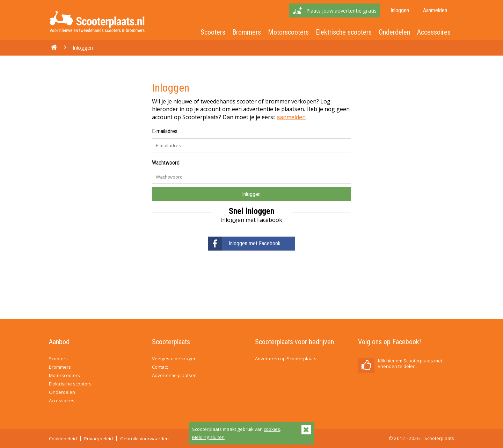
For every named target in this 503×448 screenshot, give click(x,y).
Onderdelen (394, 32)
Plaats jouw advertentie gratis (341, 10)
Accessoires (434, 32)
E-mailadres (165, 131)
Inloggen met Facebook (244, 244)
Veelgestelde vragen (174, 359)
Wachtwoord (166, 163)
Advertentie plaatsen (174, 375)
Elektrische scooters (344, 32)
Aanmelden (435, 10)
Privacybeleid (99, 439)
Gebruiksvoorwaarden (144, 439)
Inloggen (400, 10)
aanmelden (291, 117)
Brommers (247, 32)
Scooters (213, 32)
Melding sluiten (208, 437)
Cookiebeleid (63, 439)
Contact (160, 367)
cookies (272, 429)
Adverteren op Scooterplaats (286, 359)
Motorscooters (288, 32)
